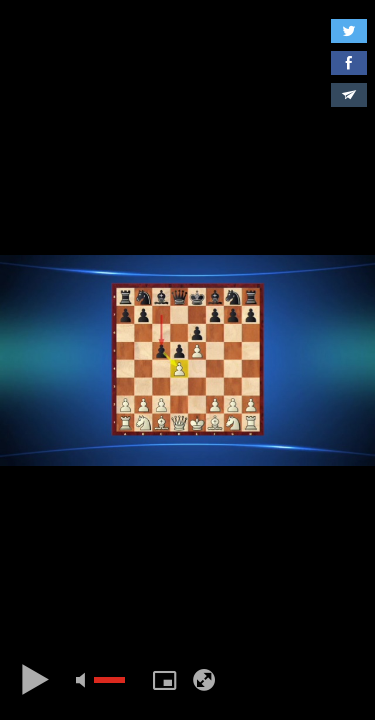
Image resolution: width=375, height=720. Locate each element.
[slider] (109, 680)
